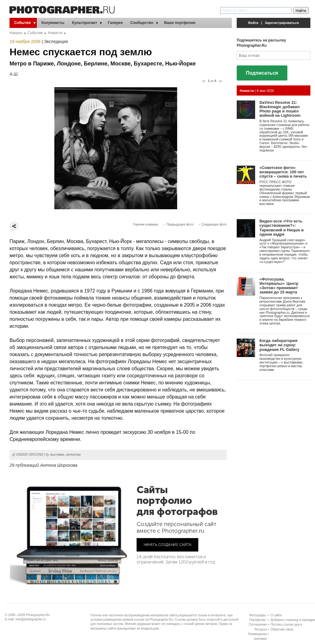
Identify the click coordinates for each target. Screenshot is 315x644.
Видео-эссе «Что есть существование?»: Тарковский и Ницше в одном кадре (282, 228)
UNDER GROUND (30, 454)
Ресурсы (261, 629)
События (22, 23)
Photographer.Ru (38, 615)
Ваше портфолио (180, 23)
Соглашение (258, 624)
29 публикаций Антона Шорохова (43, 465)
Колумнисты (53, 23)
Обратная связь (282, 629)
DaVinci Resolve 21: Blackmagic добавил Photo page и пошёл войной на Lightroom (280, 109)
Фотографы (258, 615)
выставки (57, 454)
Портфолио (258, 620)
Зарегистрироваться (282, 23)
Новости (55, 33)
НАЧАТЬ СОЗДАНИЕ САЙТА (168, 544)
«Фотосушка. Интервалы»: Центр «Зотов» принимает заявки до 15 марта (279, 286)
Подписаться (262, 73)
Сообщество (142, 23)
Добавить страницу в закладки (293, 620)
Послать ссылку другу (286, 624)
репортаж (73, 454)
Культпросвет (85, 23)
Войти (253, 23)
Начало (16, 33)
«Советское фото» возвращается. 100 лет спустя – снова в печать (283, 172)
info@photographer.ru (31, 619)
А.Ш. (14, 74)
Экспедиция (56, 41)
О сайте (276, 615)
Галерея (115, 23)
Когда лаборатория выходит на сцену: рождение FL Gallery (279, 345)
